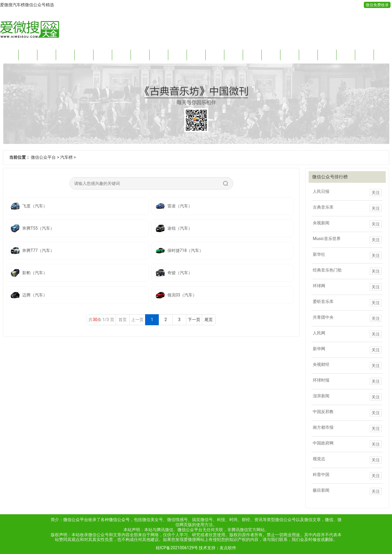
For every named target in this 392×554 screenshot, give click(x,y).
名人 (346, 55)
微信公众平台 (43, 157)
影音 (252, 55)
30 (95, 320)
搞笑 (121, 55)
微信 (329, 520)
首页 (9, 55)
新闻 (28, 55)
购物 (308, 55)
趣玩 (140, 55)
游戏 (364, 55)
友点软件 (228, 548)
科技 (65, 55)
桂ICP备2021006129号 (177, 548)
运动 (234, 55)
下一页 (194, 320)
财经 (47, 55)
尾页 (209, 320)
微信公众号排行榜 (330, 177)
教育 (271, 55)
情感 (84, 55)
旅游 (215, 55)
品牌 (290, 55)
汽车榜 (66, 157)
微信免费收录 (377, 5)
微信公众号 (119, 520)
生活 (177, 55)
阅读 (103, 55)
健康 (196, 55)
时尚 (159, 55)
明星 (327, 55)
